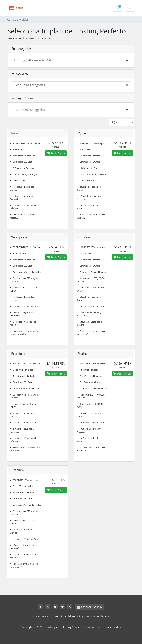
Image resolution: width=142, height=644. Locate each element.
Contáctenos (41, 616)
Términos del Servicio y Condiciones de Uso (82, 616)
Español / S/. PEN (89, 607)
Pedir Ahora (56, 153)
